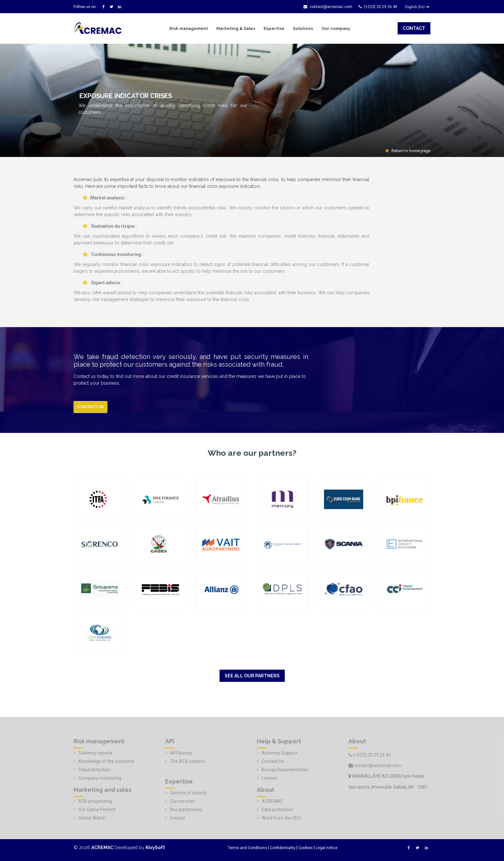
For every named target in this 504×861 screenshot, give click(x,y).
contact (414, 28)
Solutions (303, 28)
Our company (336, 28)
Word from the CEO (281, 818)
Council (177, 818)
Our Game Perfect (97, 810)
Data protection (277, 810)
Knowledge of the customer (107, 761)
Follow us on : (86, 7)
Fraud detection (94, 770)
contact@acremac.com (328, 7)
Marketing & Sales (236, 28)
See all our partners (252, 676)
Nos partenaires (186, 810)
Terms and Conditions (248, 848)
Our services (183, 801)
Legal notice (327, 848)
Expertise (274, 28)
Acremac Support (280, 753)
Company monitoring (100, 778)
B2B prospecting (95, 801)
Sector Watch (92, 818)
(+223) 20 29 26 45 (378, 7)
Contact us (90, 407)
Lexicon (269, 778)
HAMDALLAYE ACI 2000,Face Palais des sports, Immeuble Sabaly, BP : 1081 (388, 781)
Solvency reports (95, 753)
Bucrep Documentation (285, 770)
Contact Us (273, 761)
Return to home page (408, 151)
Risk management (189, 28)
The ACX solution (188, 761)
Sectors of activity (188, 793)
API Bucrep (181, 753)
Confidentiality (283, 848)
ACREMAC (272, 801)
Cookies (306, 848)
